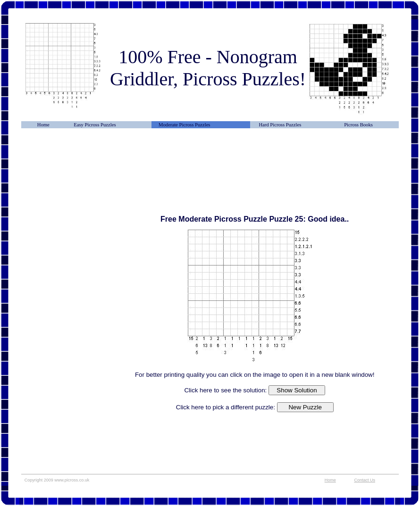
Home (43, 125)
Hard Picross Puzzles (280, 125)
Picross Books (358, 125)
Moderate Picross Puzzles (185, 125)
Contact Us (365, 480)
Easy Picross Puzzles (95, 125)
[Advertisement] (68, 163)
